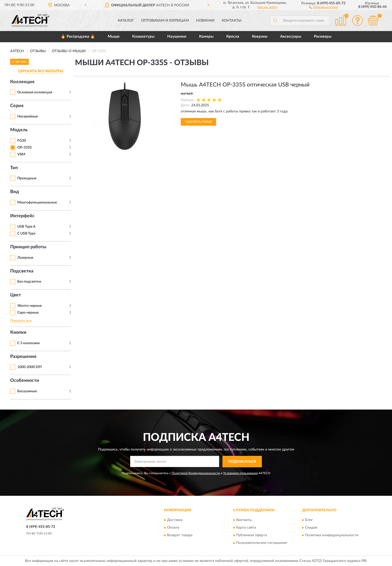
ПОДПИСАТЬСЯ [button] (242, 462)
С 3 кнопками (28, 343)
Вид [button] (15, 192)
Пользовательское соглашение (262, 543)
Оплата (173, 528)
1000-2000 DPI (29, 367)
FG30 (22, 141)
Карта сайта (246, 528)
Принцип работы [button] (28, 247)
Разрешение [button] (23, 357)
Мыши (114, 37)
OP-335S (25, 148)
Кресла (233, 37)
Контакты (232, 21)
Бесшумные (27, 391)
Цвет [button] (16, 295)
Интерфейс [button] (22, 216)
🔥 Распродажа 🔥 (78, 37)
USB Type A (26, 227)
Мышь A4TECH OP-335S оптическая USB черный (245, 85)
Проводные (27, 178)
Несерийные (28, 117)
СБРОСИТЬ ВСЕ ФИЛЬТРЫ (41, 71)
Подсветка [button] (22, 271)
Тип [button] (14, 168)
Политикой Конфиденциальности (196, 473)
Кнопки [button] (18, 332)
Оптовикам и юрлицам (165, 21)
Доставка (175, 520)
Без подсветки (29, 282)
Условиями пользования (240, 473)
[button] (323, 7)
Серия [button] (17, 106)
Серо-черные (28, 313)
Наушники (177, 37)
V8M (21, 154)
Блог (309, 520)
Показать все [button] (21, 321)
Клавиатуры (143, 37)
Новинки (205, 21)
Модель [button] (19, 130)
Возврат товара (180, 535)
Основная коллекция (35, 92)
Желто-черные (29, 306)
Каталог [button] (126, 21)
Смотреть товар (198, 122)
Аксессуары (291, 37)
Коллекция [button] (22, 82)
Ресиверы (323, 37)
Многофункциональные (37, 202)
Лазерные (25, 258)
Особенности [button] (25, 381)
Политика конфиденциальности (332, 535)
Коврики (260, 37)
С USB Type (26, 234)
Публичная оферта (252, 535)
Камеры (206, 37)
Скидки (311, 528)
